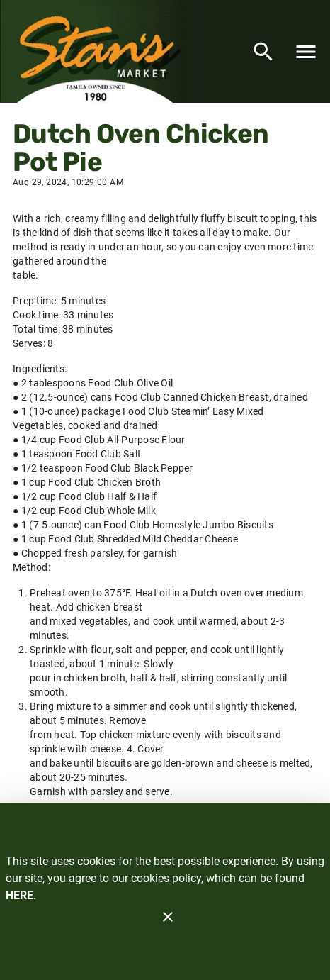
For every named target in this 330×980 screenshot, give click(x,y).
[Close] (168, 917)
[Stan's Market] (97, 51)
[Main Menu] (306, 52)
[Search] (263, 52)
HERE (19, 895)
